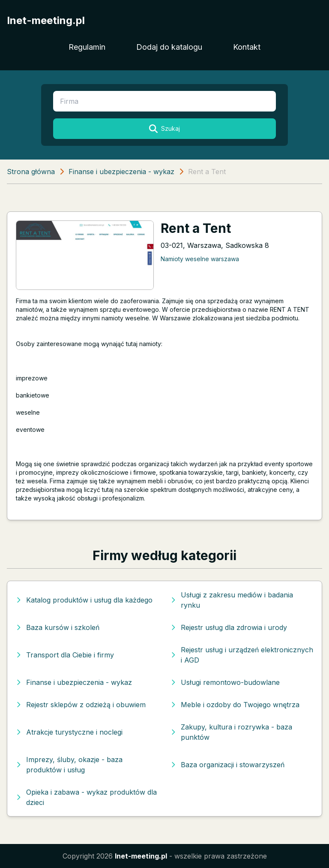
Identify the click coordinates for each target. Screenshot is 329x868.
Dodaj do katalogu (169, 47)
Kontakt (247, 47)
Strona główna (31, 172)
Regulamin (87, 47)
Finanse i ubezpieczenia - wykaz (121, 172)
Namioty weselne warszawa (200, 259)
